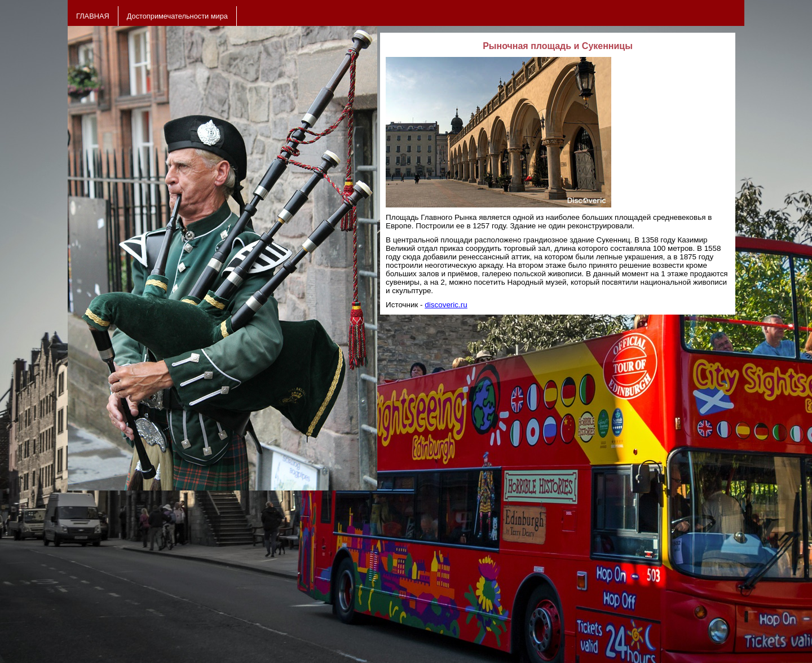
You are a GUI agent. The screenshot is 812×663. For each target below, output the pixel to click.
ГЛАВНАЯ (93, 16)
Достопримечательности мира (177, 16)
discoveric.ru (446, 305)
